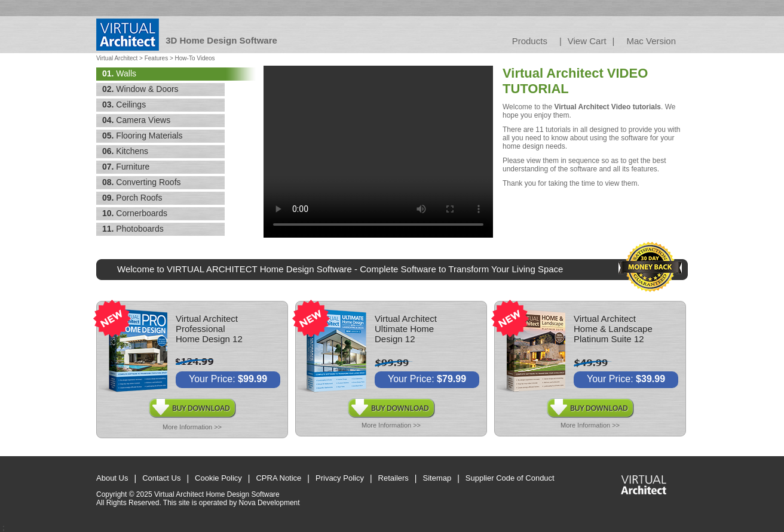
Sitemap (437, 478)
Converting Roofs (142, 182)
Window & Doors (140, 89)
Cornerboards (135, 213)
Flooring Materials (143, 136)
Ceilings (124, 104)
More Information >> (192, 427)
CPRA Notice (278, 478)
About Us (112, 478)
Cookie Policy (218, 478)
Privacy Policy (340, 478)
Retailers (393, 478)
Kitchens (125, 151)
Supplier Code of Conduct (510, 478)
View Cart (587, 41)
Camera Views (136, 120)
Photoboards (133, 229)
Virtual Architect (117, 58)
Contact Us (161, 478)
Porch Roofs (132, 198)
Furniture (126, 167)
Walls (119, 73)
